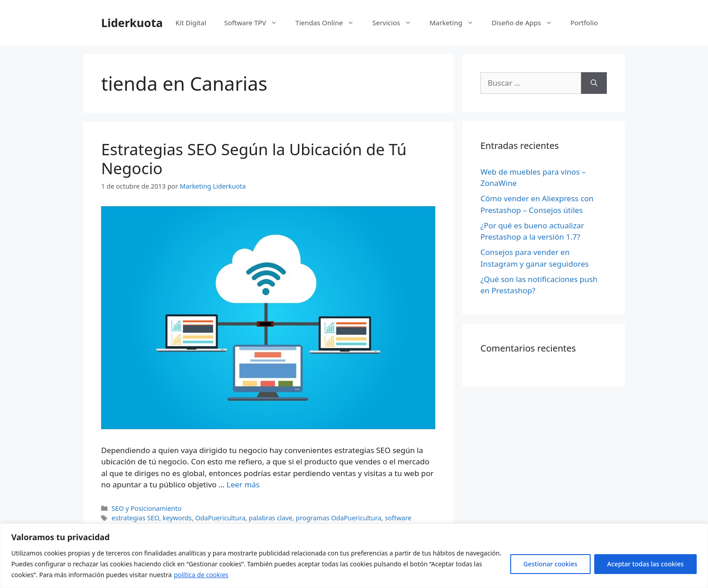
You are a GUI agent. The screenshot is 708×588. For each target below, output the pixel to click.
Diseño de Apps (527, 23)
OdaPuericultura (220, 518)
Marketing (456, 23)
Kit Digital (191, 23)
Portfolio (584, 23)
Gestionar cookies (550, 564)
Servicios (396, 23)
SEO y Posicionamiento (147, 508)
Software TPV (256, 23)
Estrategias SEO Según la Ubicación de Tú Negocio (254, 159)
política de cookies (201, 575)
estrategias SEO (135, 518)
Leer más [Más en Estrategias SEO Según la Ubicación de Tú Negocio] (243, 484)
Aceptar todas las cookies (645, 564)
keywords (177, 518)
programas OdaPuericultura (338, 518)
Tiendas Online (329, 23)
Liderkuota (132, 23)
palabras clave (270, 518)
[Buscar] (594, 83)
